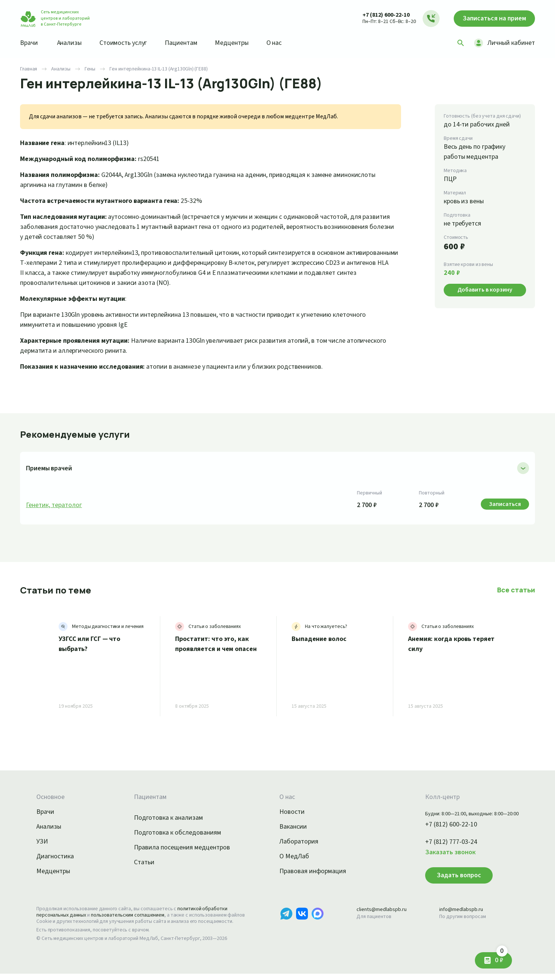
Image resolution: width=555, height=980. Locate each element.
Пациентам (189, 43)
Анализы (72, 43)
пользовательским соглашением (134, 915)
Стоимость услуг (129, 43)
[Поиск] (458, 43)
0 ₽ (499, 958)
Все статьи (517, 590)
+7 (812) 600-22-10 (379, 15)
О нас (286, 43)
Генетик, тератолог (55, 505)
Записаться (491, 19)
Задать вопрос (448, 875)
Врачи (29, 43)
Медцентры (242, 43)
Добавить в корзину (485, 290)
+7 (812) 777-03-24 (443, 842)
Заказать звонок (441, 852)
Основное (52, 797)
